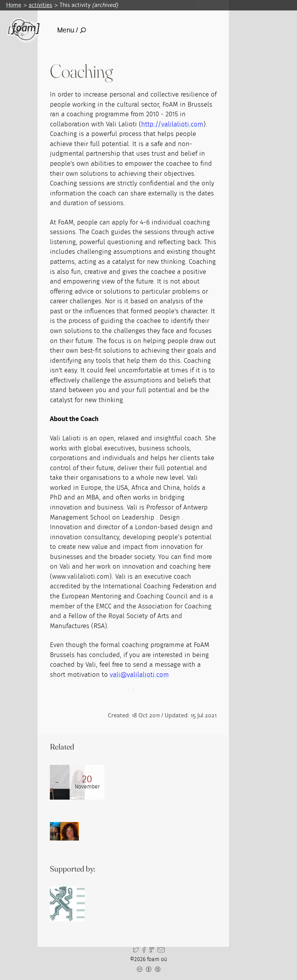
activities (40, 5)
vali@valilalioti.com (139, 675)
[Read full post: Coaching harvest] (102, 782)
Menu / (72, 30)
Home (14, 5)
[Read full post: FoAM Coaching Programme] (67, 782)
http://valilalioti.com (172, 124)
